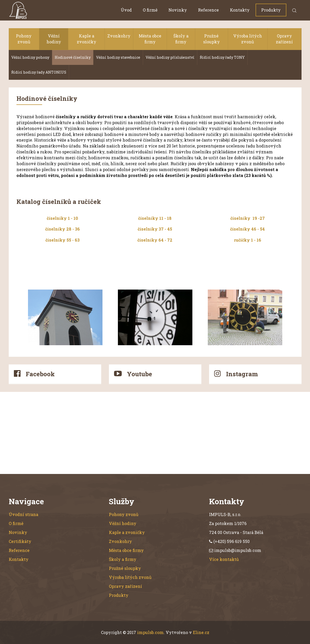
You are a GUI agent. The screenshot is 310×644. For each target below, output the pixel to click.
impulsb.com (150, 632)
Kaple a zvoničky (87, 39)
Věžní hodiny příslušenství (170, 57)
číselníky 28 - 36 (63, 229)
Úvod (126, 10)
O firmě (150, 10)
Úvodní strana (24, 514)
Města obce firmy (150, 39)
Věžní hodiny (54, 39)
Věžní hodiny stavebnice (118, 57)
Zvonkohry (119, 36)
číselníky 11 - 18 (155, 218)
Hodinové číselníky (73, 57)
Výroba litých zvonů (248, 39)
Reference (208, 10)
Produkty (271, 10)
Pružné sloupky (212, 39)
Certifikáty (20, 541)
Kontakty (240, 10)
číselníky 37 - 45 (155, 229)
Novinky (178, 10)
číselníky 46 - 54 (247, 229)
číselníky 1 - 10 (62, 218)
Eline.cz (201, 632)
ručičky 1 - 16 (248, 240)
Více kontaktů (224, 559)
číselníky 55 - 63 (63, 240)
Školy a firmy (181, 39)
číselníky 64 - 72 (155, 240)
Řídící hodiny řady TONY (222, 57)
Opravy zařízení (284, 39)
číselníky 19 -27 (248, 218)
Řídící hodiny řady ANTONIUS (39, 72)
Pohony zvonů (24, 39)
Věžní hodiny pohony (30, 57)
